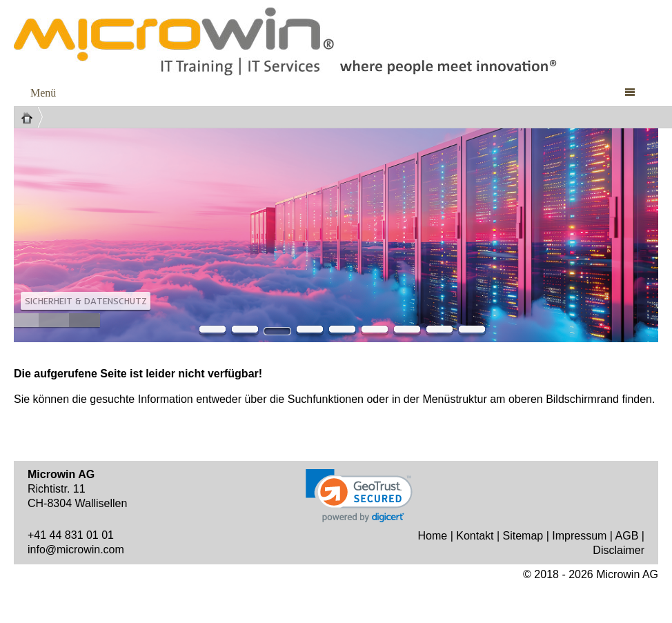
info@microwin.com (76, 550)
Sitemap (523, 536)
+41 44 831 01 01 (71, 535)
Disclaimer (619, 550)
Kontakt (475, 536)
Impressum (579, 536)
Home (433, 536)
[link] (359, 496)
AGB (627, 536)
